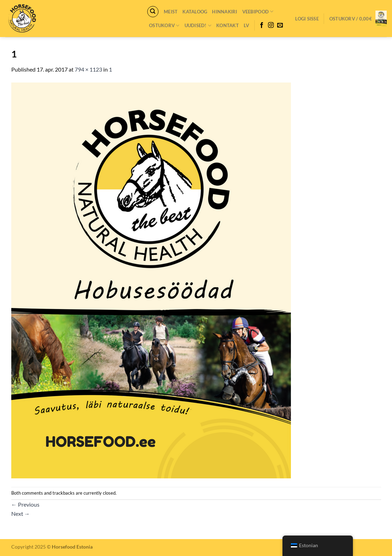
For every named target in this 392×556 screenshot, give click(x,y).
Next (21, 514)
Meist (171, 12)
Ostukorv (164, 26)
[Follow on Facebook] (262, 25)
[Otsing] (153, 12)
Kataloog (195, 12)
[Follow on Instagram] (271, 25)
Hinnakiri (225, 12)
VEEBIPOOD (258, 11)
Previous (25, 504)
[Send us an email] (280, 25)
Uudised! (198, 26)
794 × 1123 (88, 69)
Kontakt (228, 25)
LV (247, 25)
